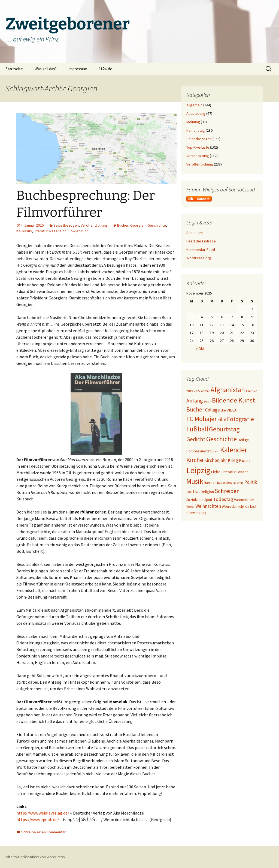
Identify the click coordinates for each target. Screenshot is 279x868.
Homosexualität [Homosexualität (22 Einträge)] (198, 451)
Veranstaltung (198, 156)
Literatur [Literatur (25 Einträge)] (228, 472)
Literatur (41, 231)
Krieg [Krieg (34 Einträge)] (233, 460)
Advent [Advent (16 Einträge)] (205, 391)
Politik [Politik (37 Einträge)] (251, 482)
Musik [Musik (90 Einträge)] (195, 481)
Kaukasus (24, 231)
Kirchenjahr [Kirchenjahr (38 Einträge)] (216, 460)
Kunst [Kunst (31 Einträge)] (245, 460)
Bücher (123, 225)
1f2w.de (106, 69)
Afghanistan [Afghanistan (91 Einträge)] (228, 390)
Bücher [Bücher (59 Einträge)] (195, 409)
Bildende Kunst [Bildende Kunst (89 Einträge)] (233, 400)
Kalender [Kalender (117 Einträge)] (234, 450)
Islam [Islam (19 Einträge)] (215, 451)
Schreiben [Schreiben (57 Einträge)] (227, 491)
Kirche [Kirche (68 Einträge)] (195, 460)
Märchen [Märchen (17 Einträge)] (210, 483)
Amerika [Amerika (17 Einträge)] (251, 391)
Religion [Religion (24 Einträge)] (207, 492)
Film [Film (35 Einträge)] (222, 419)
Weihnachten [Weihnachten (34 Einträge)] (208, 506)
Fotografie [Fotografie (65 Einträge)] (240, 419)
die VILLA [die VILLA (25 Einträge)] (229, 410)
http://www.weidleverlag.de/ (43, 813)
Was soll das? (46, 69)
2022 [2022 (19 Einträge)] (197, 391)
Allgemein (194, 105)
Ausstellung (196, 113)
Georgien (138, 225)
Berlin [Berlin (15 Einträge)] (207, 402)
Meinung (193, 122)
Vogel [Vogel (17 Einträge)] (190, 507)
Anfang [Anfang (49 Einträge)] (195, 400)
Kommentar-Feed (201, 250)
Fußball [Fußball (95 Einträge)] (197, 429)
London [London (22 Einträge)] (242, 472)
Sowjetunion (78, 231)
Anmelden (195, 233)
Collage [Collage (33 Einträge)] (213, 410)
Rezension (58, 231)
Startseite (14, 69)
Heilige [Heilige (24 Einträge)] (243, 440)
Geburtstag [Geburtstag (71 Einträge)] (224, 429)
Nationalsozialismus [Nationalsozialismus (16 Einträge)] (230, 483)
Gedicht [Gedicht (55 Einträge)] (196, 439)
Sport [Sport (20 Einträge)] (208, 500)
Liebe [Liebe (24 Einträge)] (216, 472)
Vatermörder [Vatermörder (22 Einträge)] (244, 500)
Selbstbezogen (66, 225)
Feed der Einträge (201, 241)
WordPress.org (199, 258)
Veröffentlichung (94, 225)
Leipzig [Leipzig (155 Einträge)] (198, 470)
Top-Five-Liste (198, 147)
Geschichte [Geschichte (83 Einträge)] (222, 439)
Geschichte (157, 225)
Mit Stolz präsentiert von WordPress (35, 857)
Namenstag (196, 130)
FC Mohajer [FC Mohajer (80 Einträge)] (201, 419)
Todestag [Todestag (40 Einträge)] (223, 499)
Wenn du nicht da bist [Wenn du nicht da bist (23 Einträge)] (239, 506)
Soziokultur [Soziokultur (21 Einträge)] (195, 500)
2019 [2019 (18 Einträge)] (190, 391)
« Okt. (201, 349)
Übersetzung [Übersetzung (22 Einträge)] (196, 513)
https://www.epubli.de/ (38, 819)
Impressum (78, 69)
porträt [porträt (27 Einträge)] (193, 492)
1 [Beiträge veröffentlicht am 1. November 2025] (242, 309)
